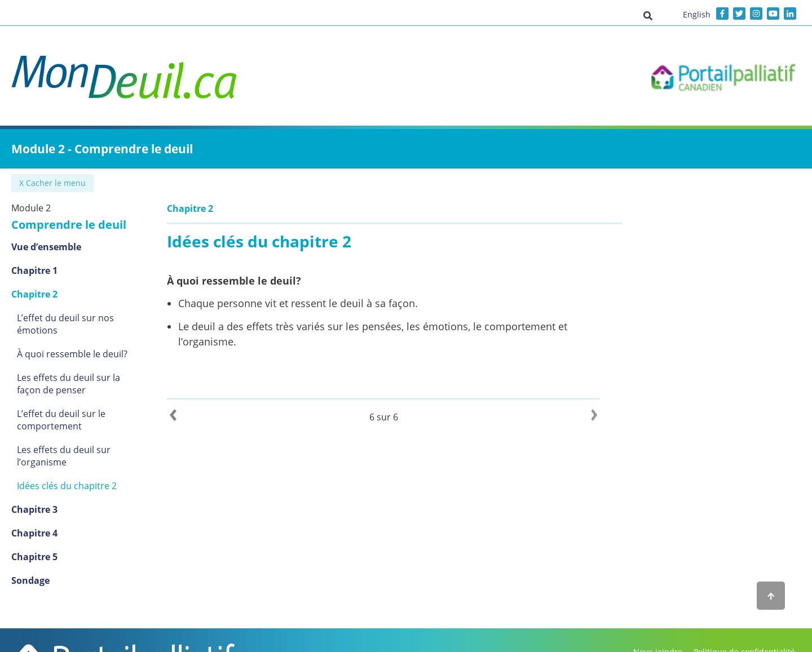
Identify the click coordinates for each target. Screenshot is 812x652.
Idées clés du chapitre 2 (67, 473)
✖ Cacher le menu (54, 183)
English (697, 14)
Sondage (30, 568)
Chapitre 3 (34, 497)
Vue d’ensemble (46, 247)
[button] (648, 15)
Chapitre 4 (34, 521)
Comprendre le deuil (69, 225)
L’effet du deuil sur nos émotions (87, 318)
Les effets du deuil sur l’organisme (64, 443)
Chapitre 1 (34, 270)
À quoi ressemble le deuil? (72, 341)
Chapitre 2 (34, 294)
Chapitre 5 (34, 544)
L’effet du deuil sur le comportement (61, 407)
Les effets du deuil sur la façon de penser (88, 371)
